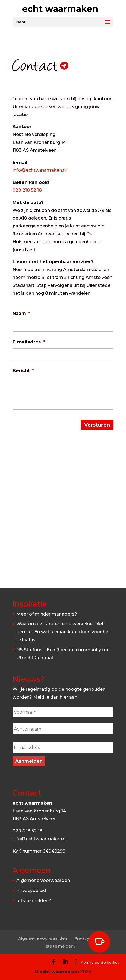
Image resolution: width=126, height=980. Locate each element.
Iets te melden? (34, 901)
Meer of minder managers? (47, 614)
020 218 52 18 (27, 190)
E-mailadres (29, 342)
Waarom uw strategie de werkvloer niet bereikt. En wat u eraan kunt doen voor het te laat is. (63, 632)
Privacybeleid (31, 891)
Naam (21, 313)
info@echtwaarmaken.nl (40, 170)
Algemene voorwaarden (43, 880)
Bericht (23, 371)
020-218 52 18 (27, 831)
